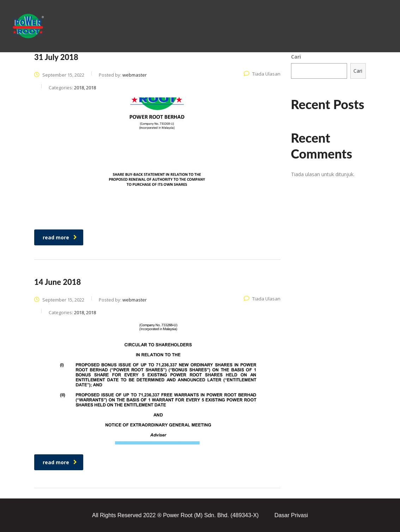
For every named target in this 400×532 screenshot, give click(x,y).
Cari (296, 57)
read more (60, 237)
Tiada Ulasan (262, 74)
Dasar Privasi (291, 515)
